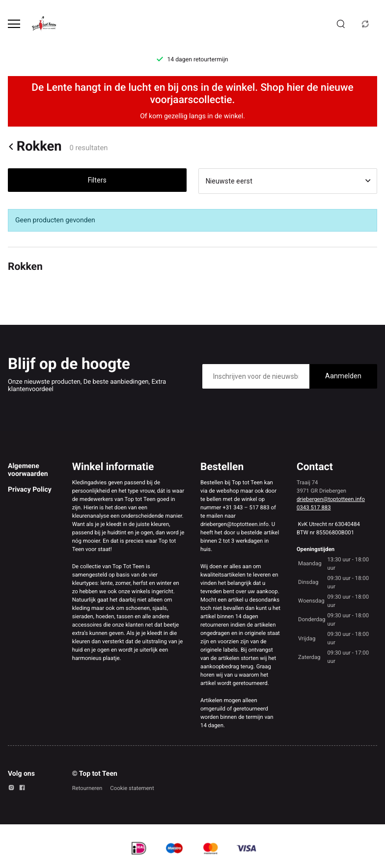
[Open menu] (14, 24)
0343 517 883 (314, 507)
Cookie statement (132, 788)
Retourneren (87, 788)
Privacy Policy (30, 490)
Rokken (35, 146)
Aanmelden (343, 376)
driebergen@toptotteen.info (331, 499)
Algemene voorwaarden (28, 470)
